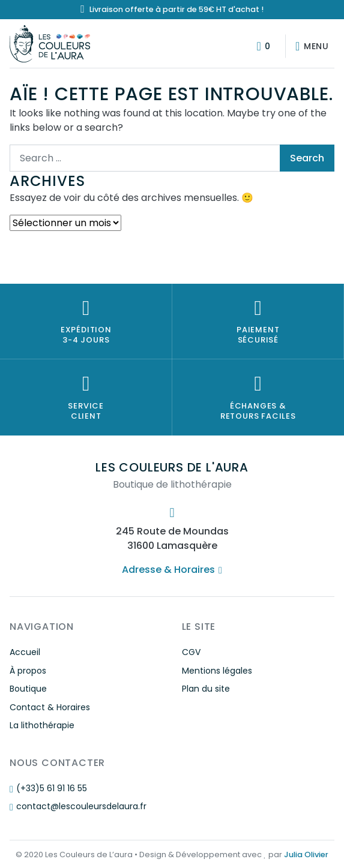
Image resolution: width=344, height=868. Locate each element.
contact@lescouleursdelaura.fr (78, 806)
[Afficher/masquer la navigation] (310, 46)
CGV (191, 652)
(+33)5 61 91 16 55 (48, 788)
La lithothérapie (42, 725)
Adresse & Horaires (172, 570)
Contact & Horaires (50, 707)
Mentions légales (217, 671)
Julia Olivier (306, 855)
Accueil (25, 652)
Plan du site (206, 689)
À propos (28, 671)
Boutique (28, 689)
